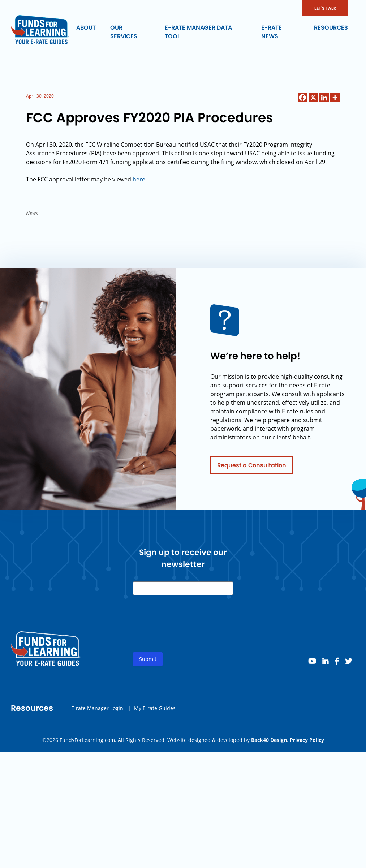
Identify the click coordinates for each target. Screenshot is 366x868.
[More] (335, 98)
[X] (313, 98)
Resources (331, 28)
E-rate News (272, 32)
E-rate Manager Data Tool (198, 32)
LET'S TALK (325, 8)
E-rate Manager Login (97, 733)
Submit (148, 684)
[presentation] (188, 654)
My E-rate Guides (155, 733)
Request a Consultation (252, 490)
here (139, 179)
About (86, 28)
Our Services (124, 32)
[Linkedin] (324, 98)
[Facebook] (302, 98)
